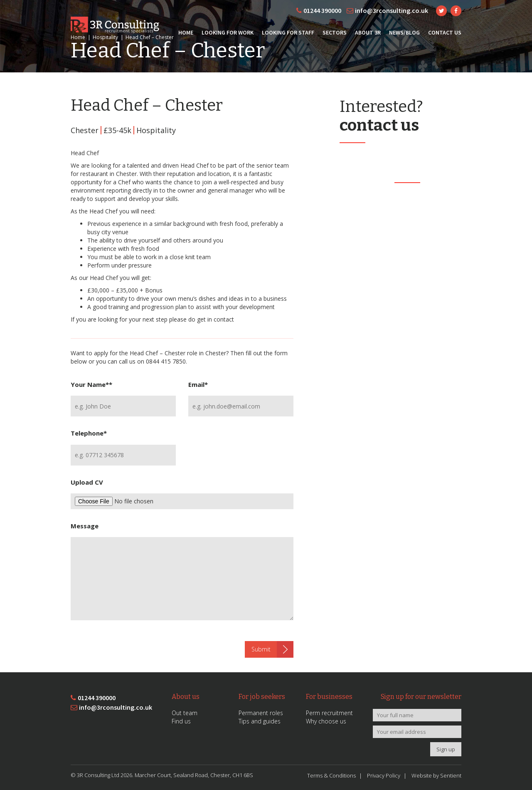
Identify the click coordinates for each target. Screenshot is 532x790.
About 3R (368, 32)
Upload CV (87, 482)
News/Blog (404, 32)
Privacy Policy (384, 775)
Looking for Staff (288, 32)
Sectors (335, 32)
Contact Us (445, 32)
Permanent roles (261, 713)
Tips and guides (260, 721)
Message (85, 526)
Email (198, 384)
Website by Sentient (436, 775)
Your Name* (91, 384)
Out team (185, 713)
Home (186, 32)
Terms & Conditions (331, 775)
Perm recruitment (329, 713)
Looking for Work (228, 32)
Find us (181, 721)
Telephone (89, 433)
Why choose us (326, 721)
